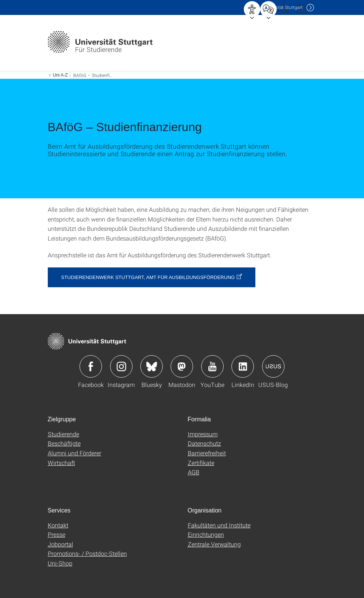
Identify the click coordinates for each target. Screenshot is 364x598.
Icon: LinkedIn (243, 366)
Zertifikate (201, 463)
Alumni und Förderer (74, 453)
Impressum (203, 434)
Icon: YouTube (212, 366)
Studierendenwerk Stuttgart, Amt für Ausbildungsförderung (148, 277)
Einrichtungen (206, 534)
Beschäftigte (64, 443)
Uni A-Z (60, 75)
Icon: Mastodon (182, 366)
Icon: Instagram (121, 366)
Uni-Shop (60, 563)
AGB (194, 472)
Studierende (63, 434)
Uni (283, 7)
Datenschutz (204, 443)
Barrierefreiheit (207, 453)
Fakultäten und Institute (219, 525)
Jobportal (60, 544)
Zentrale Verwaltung (214, 544)
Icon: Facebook (91, 366)
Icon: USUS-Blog (273, 366)
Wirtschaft (61, 463)
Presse (57, 534)
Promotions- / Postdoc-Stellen (87, 553)
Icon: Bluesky (152, 366)
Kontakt (58, 525)
